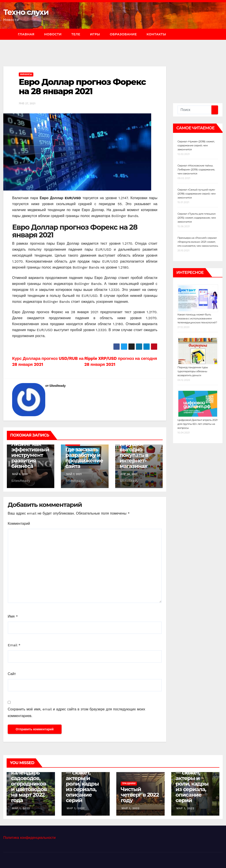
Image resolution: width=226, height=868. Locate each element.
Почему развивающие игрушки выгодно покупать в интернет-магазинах (138, 449)
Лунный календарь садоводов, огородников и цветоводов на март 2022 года (29, 784)
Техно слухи (26, 12)
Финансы (26, 74)
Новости (53, 34)
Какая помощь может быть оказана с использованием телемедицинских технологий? (197, 318)
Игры (95, 34)
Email (14, 645)
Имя (13, 616)
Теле (76, 34)
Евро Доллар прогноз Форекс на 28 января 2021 (82, 87)
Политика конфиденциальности (29, 838)
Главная (26, 34)
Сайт (12, 674)
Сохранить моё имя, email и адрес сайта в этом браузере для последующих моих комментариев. (76, 713)
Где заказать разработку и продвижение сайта (84, 458)
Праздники (129, 783)
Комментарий (19, 524)
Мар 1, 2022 (21, 808)
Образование (123, 34)
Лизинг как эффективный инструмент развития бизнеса (30, 455)
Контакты (156, 34)
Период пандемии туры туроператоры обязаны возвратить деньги (193, 371)
